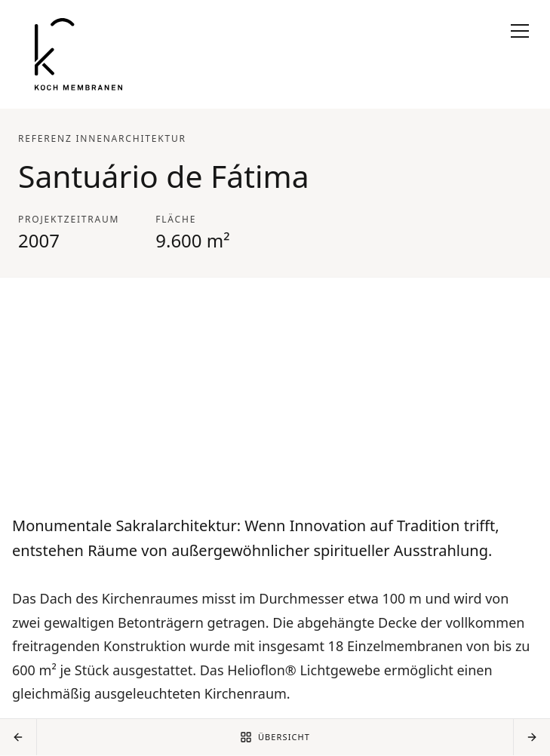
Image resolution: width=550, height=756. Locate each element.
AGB (39, 736)
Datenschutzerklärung (250, 736)
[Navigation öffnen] (520, 30)
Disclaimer (157, 736)
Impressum (90, 736)
